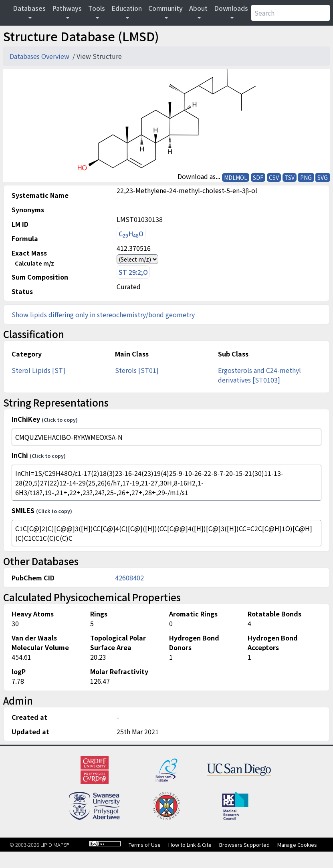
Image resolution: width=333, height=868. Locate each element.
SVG (323, 177)
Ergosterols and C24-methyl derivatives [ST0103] (259, 375)
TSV (290, 177)
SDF (258, 177)
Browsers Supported (244, 845)
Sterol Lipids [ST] (38, 370)
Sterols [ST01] (137, 370)
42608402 (129, 578)
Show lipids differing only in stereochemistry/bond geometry (103, 314)
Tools (97, 8)
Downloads (231, 8)
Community (165, 8)
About (198, 8)
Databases (29, 8)
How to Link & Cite (190, 845)
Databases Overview (40, 56)
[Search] (291, 13)
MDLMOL (236, 177)
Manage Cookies (297, 845)
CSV (274, 177)
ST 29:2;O (133, 272)
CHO (131, 234)
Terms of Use (145, 845)
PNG (306, 177)
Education (127, 8)
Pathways (67, 8)
